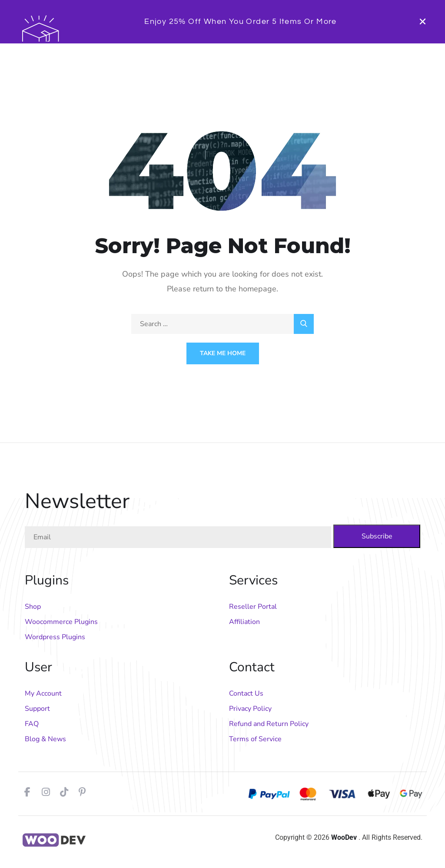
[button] (423, 21)
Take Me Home (223, 353)
